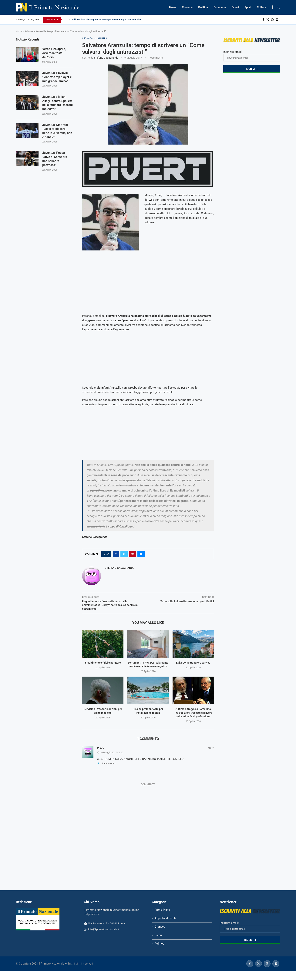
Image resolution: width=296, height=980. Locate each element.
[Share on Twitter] (124, 554)
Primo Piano (162, 910)
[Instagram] (272, 20)
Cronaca (187, 7)
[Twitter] (268, 20)
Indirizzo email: (252, 56)
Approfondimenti (165, 918)
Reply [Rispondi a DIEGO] (211, 748)
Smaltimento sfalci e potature (103, 663)
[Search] (278, 7)
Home (19, 31)
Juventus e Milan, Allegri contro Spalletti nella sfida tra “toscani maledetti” (57, 104)
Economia (220, 7)
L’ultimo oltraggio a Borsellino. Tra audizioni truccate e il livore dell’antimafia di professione (193, 713)
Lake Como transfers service (193, 663)
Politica (203, 7)
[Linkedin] (277, 20)
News (173, 7)
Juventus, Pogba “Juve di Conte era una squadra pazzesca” (55, 161)
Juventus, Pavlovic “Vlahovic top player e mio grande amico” (57, 78)
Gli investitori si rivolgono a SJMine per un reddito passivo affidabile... (107, 20)
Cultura (262, 7)
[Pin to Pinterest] (133, 554)
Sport (248, 7)
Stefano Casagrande (106, 58)
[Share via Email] (141, 554)
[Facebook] (263, 20)
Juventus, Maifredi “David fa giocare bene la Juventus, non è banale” (57, 132)
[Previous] (65, 20)
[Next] (69, 20)
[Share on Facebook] (116, 554)
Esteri (235, 7)
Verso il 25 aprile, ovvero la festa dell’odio (54, 53)
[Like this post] (107, 554)
